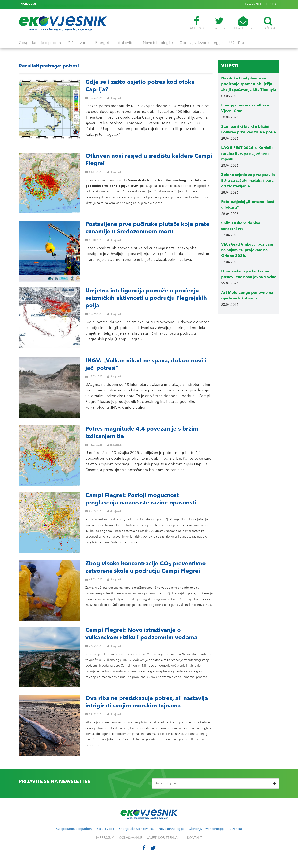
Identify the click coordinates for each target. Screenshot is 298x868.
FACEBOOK (196, 23)
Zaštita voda (78, 43)
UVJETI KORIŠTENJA (162, 838)
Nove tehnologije (158, 43)
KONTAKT (272, 4)
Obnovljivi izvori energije (201, 43)
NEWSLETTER (243, 23)
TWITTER (219, 23)
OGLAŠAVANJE (253, 4)
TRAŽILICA (268, 23)
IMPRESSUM (105, 838)
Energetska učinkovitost (116, 43)
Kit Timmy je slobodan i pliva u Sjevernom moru (69, 4)
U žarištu (237, 43)
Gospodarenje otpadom (40, 43)
